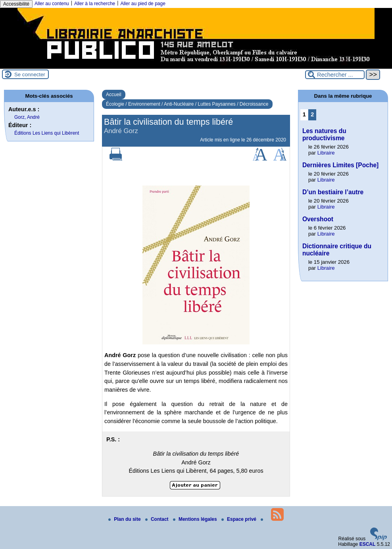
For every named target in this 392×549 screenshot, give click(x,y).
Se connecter (30, 74)
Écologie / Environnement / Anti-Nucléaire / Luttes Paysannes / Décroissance (187, 104)
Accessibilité (16, 4)
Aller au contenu (52, 4)
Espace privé (239, 519)
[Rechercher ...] (335, 75)
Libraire (326, 153)
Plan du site (125, 519)
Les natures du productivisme (324, 134)
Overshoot (318, 219)
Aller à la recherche (95, 4)
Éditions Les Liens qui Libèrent (47, 133)
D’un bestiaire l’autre (333, 192)
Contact (158, 519)
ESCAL (368, 544)
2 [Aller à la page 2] (312, 114)
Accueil (114, 95)
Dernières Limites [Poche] (340, 165)
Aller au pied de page (143, 4)
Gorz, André (27, 117)
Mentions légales (196, 519)
